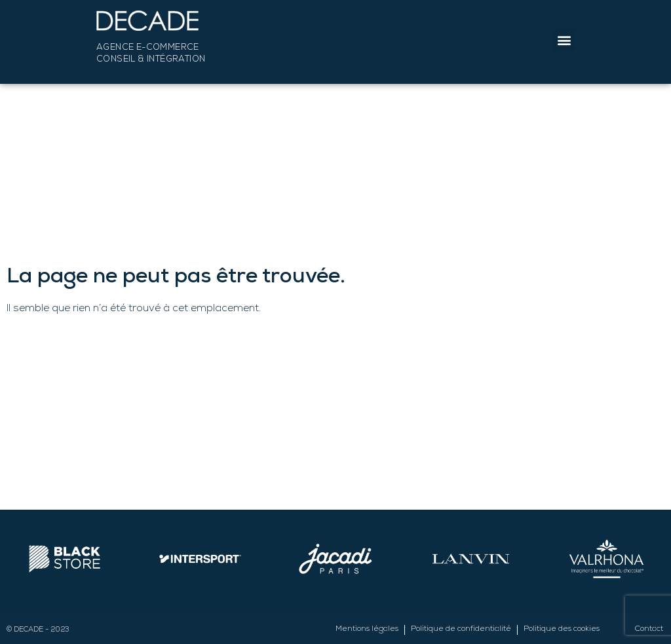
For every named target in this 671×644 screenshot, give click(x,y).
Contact (649, 630)
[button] (564, 40)
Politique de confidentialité (461, 630)
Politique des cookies (562, 630)
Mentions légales (367, 630)
